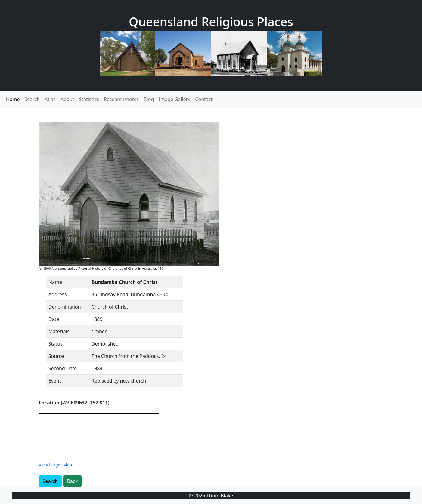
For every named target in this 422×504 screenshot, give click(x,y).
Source (56, 356)
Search (32, 99)
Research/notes (121, 99)
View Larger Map (55, 465)
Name (55, 282)
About (67, 99)
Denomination (65, 307)
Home (13, 99)
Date (54, 319)
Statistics (89, 99)
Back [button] (73, 481)
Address (58, 294)
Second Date (63, 368)
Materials (59, 331)
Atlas (50, 99)
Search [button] (50, 481)
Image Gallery (174, 99)
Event (55, 381)
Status (56, 344)
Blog (149, 99)
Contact (204, 99)
